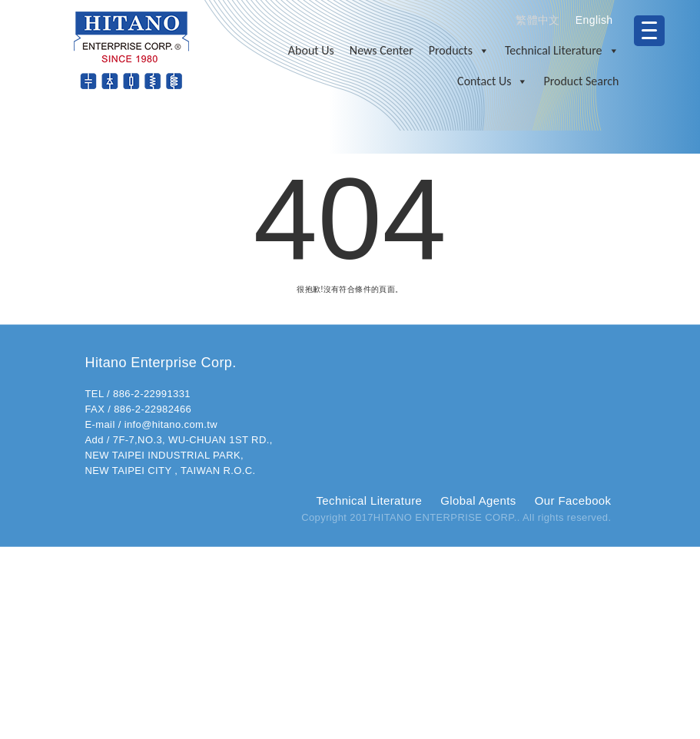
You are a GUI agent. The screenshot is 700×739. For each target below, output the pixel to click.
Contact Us (493, 81)
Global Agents (478, 500)
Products (459, 51)
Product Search (581, 81)
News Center (382, 50)
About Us (311, 50)
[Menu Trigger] (649, 31)
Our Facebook (573, 500)
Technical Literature (562, 51)
